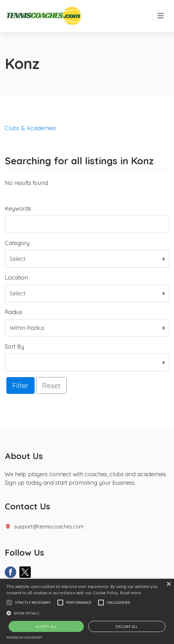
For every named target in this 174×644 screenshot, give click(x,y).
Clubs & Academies (30, 128)
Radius (13, 312)
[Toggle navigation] (161, 16)
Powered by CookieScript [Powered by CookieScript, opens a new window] (24, 638)
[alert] (87, 611)
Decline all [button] (127, 626)
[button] (9, 603)
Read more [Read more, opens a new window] (130, 593)
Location (16, 278)
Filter (20, 385)
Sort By (14, 347)
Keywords (18, 208)
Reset (51, 385)
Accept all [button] (46, 626)
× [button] (168, 584)
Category (17, 243)
